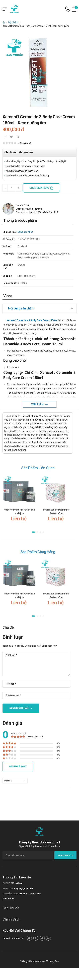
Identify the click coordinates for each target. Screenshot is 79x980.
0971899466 (17, 883)
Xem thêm (38, 404)
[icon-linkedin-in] (18, 137)
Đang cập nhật (25, 232)
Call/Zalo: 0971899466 (13, 938)
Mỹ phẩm (13, 22)
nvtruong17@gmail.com (22, 888)
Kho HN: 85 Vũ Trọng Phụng (28, 894)
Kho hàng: (8, 894)
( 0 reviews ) (25, 143)
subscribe (66, 855)
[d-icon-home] (4, 22)
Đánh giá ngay (18, 767)
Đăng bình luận (19, 708)
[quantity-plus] (18, 188)
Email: (6, 888)
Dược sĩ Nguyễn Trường (29, 209)
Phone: (6, 883)
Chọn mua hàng (39, 188)
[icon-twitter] (11, 137)
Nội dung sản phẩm (21, 308)
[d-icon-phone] (67, 9)
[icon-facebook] (5, 137)
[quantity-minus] (5, 188)
